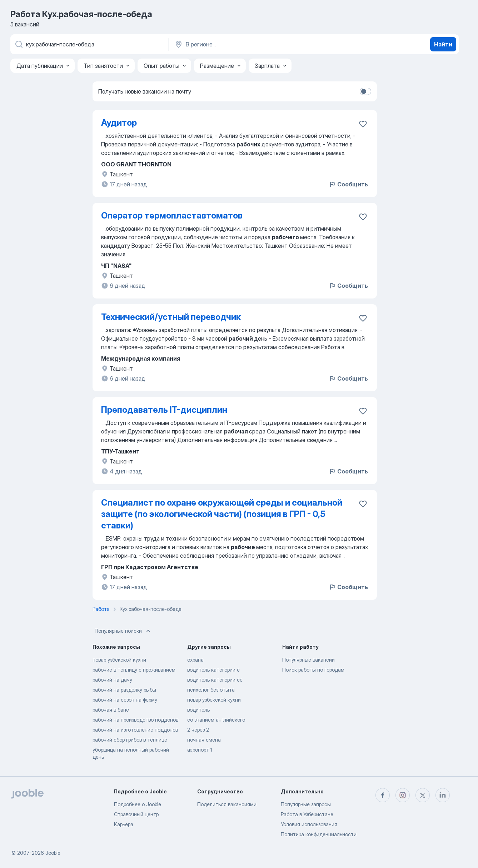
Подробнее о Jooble (138, 804)
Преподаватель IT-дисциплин (164, 410)
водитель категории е (213, 670)
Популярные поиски (123, 631)
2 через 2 (198, 730)
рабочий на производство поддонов (135, 720)
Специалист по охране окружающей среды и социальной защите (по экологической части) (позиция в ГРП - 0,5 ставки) (222, 514)
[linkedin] (443, 795)
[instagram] (403, 795)
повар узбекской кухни (119, 660)
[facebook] (383, 795)
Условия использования (309, 824)
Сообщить (348, 184)
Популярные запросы (306, 804)
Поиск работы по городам (313, 670)
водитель (198, 710)
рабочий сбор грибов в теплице (130, 740)
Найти (443, 44)
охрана (195, 660)
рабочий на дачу (112, 680)
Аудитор (119, 123)
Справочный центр (136, 814)
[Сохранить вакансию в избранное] (363, 124)
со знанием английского (216, 720)
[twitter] (423, 795)
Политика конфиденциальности (319, 834)
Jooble (53, 853)
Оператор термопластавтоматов (172, 215)
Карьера (124, 824)
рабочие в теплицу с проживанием (134, 670)
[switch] (365, 91)
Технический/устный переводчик (171, 317)
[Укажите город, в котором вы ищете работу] (249, 44)
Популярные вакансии (308, 660)
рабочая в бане (111, 710)
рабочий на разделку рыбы (124, 690)
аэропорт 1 (200, 750)
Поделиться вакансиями (227, 804)
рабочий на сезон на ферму (125, 700)
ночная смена (204, 740)
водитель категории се (215, 680)
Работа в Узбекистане (307, 814)
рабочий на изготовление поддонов (135, 730)
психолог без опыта (211, 690)
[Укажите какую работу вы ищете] (89, 44)
